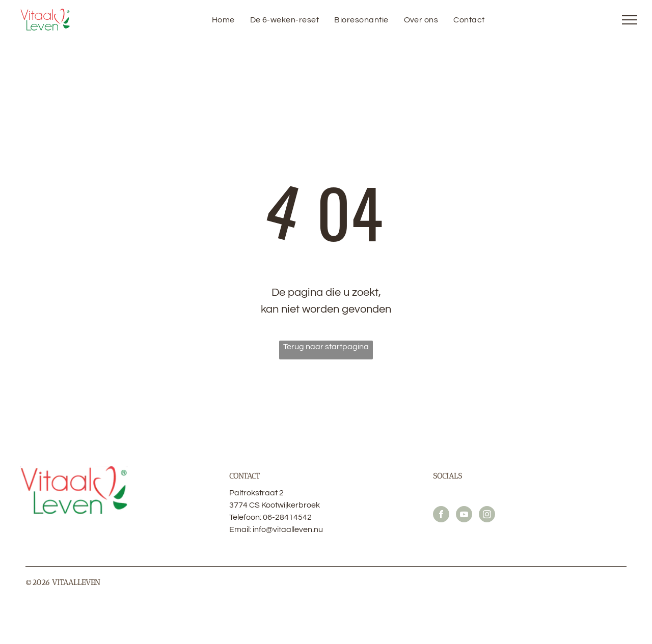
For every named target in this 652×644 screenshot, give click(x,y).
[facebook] (441, 515)
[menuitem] (223, 20)
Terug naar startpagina (326, 347)
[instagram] (487, 515)
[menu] (630, 20)
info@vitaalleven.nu (288, 529)
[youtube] (464, 515)
